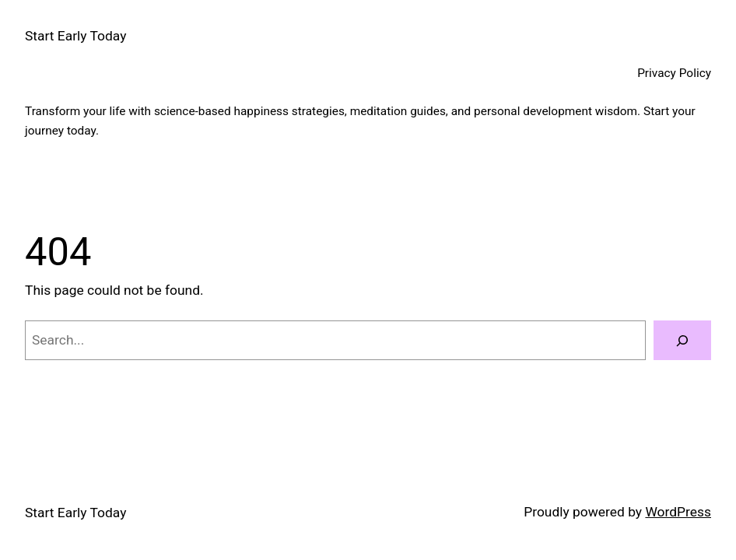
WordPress (678, 512)
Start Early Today (75, 36)
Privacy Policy (674, 73)
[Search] (682, 340)
